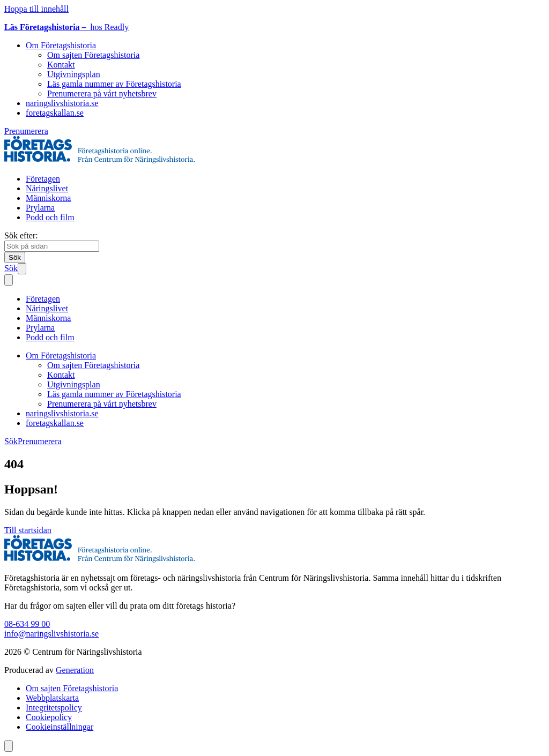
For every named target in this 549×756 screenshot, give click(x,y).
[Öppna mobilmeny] (22, 269)
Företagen (43, 179)
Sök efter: (21, 235)
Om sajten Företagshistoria (93, 55)
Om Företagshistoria (61, 45)
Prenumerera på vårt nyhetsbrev (102, 93)
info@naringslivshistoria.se (51, 634)
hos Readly (66, 27)
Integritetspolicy (54, 708)
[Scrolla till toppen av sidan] (9, 746)
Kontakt (61, 65)
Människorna (48, 198)
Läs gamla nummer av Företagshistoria (114, 84)
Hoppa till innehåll (36, 9)
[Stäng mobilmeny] (9, 280)
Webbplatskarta (52, 698)
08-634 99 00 (27, 624)
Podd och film (50, 217)
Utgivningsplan (74, 74)
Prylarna (40, 208)
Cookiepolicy (49, 717)
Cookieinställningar (60, 727)
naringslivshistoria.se (62, 103)
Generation (75, 670)
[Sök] (15, 257)
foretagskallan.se (55, 113)
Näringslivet (47, 188)
